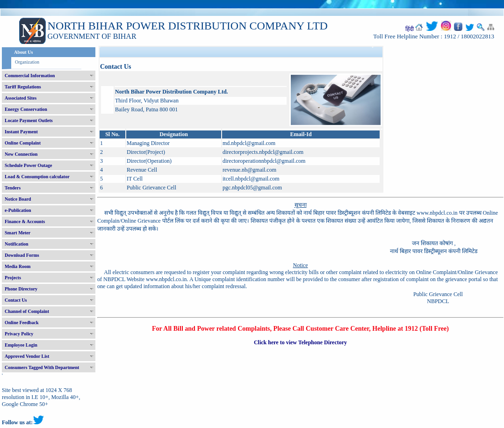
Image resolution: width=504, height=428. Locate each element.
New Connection (21, 154)
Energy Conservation (26, 109)
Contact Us (16, 300)
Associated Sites (21, 98)
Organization (27, 62)
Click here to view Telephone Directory (300, 342)
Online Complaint (23, 143)
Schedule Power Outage (28, 165)
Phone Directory (21, 289)
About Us (23, 52)
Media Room (18, 266)
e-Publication (18, 210)
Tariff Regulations (23, 87)
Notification (17, 244)
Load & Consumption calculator (37, 177)
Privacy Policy (19, 334)
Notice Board (18, 199)
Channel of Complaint (27, 311)
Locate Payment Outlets (29, 120)
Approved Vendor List (27, 356)
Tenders (13, 188)
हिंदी (410, 29)
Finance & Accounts (25, 221)
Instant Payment (21, 132)
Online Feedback (22, 323)
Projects (13, 278)
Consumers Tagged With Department (42, 367)
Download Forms (22, 255)
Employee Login (21, 345)
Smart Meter (18, 233)
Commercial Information (30, 76)
